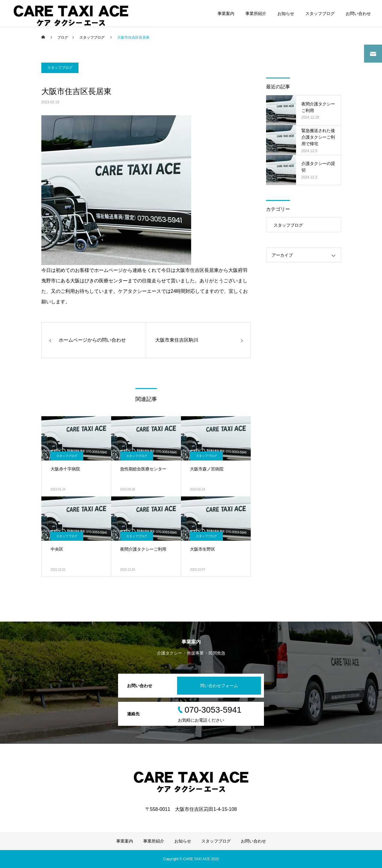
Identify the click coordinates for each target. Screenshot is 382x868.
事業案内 (226, 13)
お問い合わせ (358, 13)
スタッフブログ (320, 13)
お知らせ (286, 13)
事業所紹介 (256, 13)
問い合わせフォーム (219, 686)
